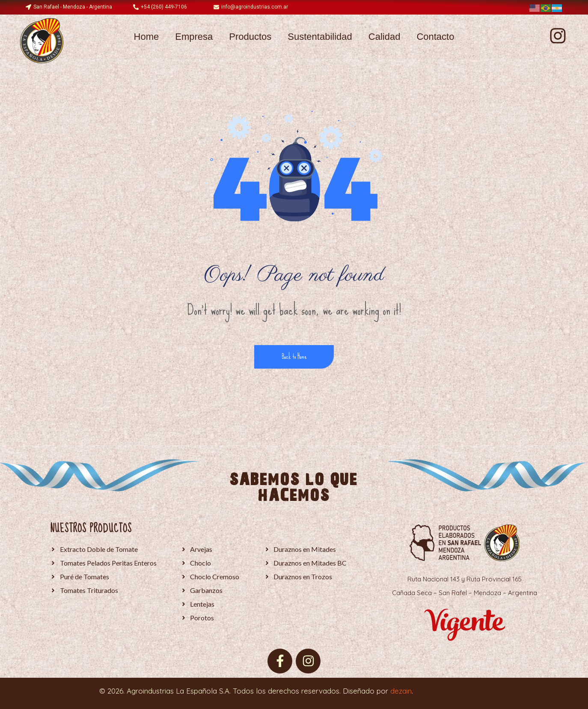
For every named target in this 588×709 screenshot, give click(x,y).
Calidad (385, 37)
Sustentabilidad (320, 37)
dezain (401, 691)
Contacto (435, 37)
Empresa (194, 37)
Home (147, 37)
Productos (250, 37)
